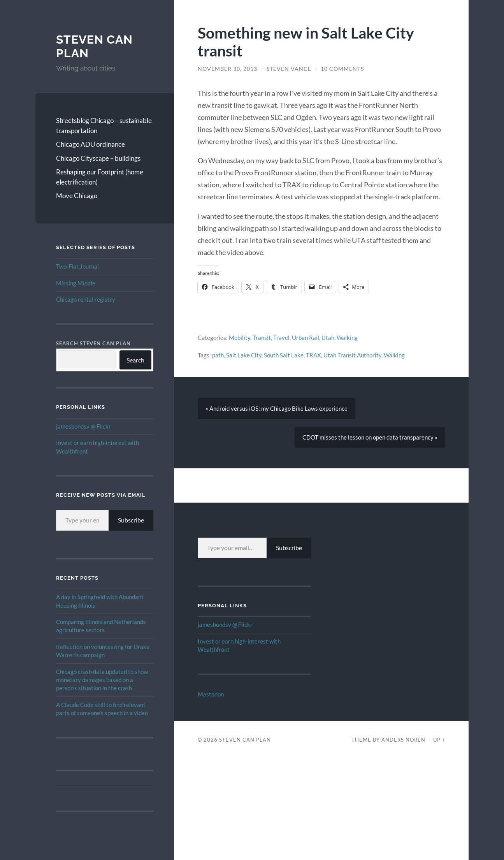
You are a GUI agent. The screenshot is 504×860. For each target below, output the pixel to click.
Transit (262, 338)
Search (135, 360)
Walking (347, 338)
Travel (281, 338)
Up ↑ (439, 740)
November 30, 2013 (227, 69)
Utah (328, 338)
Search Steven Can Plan (93, 343)
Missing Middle (76, 283)
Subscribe (131, 520)
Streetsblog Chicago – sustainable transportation (104, 126)
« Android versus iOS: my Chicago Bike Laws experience (277, 408)
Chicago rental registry (86, 299)
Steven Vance (289, 69)
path (218, 355)
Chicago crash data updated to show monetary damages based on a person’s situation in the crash (102, 680)
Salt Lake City (244, 355)
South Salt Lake (284, 355)
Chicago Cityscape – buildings (98, 158)
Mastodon (211, 694)
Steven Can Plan (245, 740)
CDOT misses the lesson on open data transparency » (370, 437)
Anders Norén (403, 740)
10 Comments (342, 69)
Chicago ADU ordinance (90, 144)
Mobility (240, 338)
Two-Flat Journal (77, 266)
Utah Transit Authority (352, 355)
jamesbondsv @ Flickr (83, 426)
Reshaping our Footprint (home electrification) (100, 177)
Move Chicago (77, 196)
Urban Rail (306, 338)
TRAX (313, 355)
